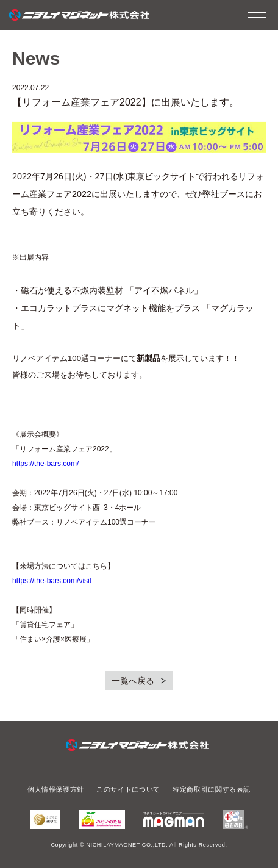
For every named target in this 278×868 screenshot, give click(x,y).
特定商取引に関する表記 (212, 789)
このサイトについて (128, 789)
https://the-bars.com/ (45, 464)
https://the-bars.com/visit (52, 581)
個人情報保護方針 (56, 789)
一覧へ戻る (133, 681)
